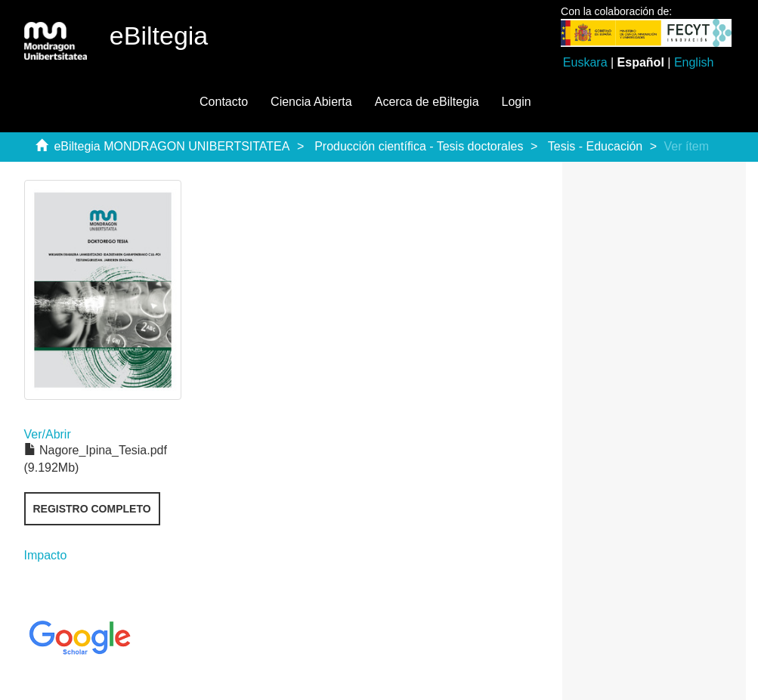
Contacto (224, 102)
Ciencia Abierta (311, 102)
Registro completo (92, 509)
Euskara (585, 62)
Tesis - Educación (595, 146)
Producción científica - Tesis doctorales (419, 146)
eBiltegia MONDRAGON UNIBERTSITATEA (172, 146)
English (694, 62)
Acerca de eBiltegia (427, 102)
